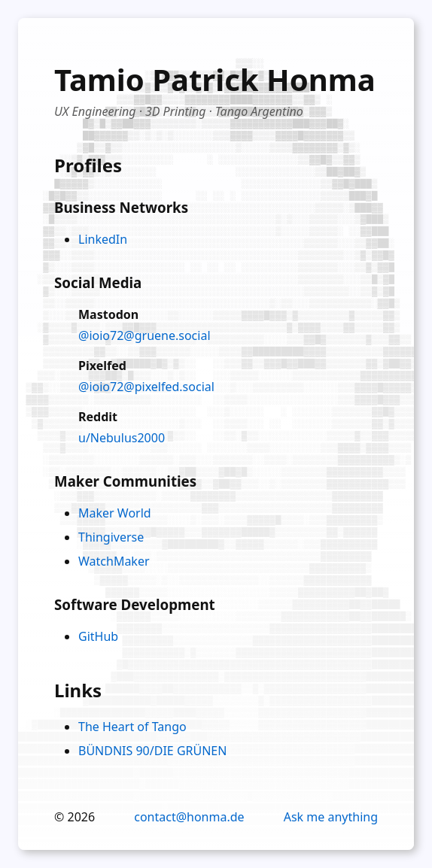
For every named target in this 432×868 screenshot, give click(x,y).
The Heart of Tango (132, 727)
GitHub (98, 636)
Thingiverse (111, 537)
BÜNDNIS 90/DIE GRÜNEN (152, 751)
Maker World (115, 513)
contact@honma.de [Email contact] (189, 817)
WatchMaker (114, 561)
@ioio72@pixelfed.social (146, 387)
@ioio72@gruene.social (145, 335)
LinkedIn (103, 239)
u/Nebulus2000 (122, 438)
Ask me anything (331, 817)
